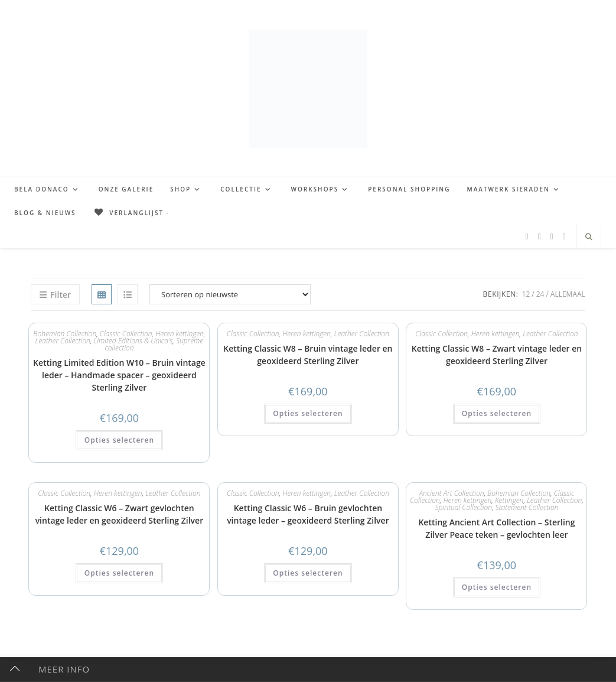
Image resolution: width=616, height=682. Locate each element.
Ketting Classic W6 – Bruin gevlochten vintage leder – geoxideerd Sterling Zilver (308, 514)
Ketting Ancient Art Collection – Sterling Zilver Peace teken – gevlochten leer (496, 528)
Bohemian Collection (65, 334)
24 (540, 294)
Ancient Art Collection (451, 493)
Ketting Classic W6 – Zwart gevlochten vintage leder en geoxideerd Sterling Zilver (120, 514)
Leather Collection (63, 341)
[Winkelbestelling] (230, 294)
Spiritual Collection (463, 507)
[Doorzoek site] (589, 237)
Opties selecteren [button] (119, 440)
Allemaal (568, 294)
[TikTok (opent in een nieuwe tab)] (564, 237)
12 (526, 294)
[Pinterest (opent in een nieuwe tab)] (540, 237)
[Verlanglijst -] (131, 213)
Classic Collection (253, 334)
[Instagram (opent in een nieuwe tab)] (552, 237)
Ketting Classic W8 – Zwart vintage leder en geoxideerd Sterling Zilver (497, 355)
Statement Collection (527, 507)
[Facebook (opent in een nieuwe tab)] (527, 237)
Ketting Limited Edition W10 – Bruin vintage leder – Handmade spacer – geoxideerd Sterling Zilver (119, 375)
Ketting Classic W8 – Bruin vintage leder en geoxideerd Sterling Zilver (308, 355)
